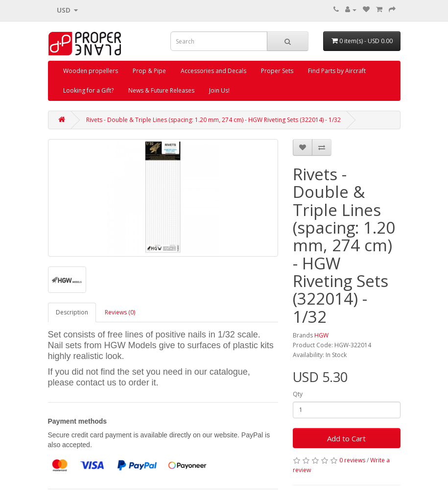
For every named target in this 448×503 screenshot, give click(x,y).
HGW (321, 335)
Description (72, 312)
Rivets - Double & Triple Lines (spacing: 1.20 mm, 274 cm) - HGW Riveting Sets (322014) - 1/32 (213, 120)
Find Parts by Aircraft (337, 71)
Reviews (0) (120, 312)
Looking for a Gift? (88, 90)
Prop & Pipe (149, 71)
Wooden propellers (91, 71)
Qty (298, 394)
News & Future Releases (161, 90)
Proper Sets (277, 71)
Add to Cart (346, 438)
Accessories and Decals (213, 71)
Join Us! (219, 90)
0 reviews (352, 460)
